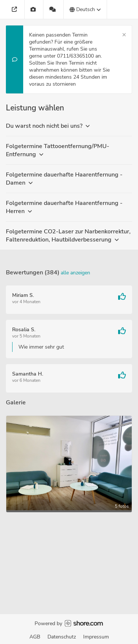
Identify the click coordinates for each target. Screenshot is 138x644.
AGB (35, 637)
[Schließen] (124, 35)
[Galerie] (34, 9)
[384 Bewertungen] (54, 9)
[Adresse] (15, 9)
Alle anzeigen (75, 273)
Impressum (96, 637)
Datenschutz (62, 637)
